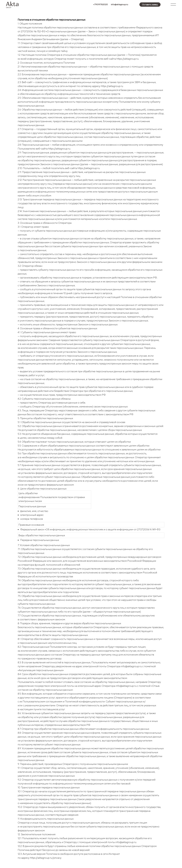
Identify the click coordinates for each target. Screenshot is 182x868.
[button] (150, 5)
